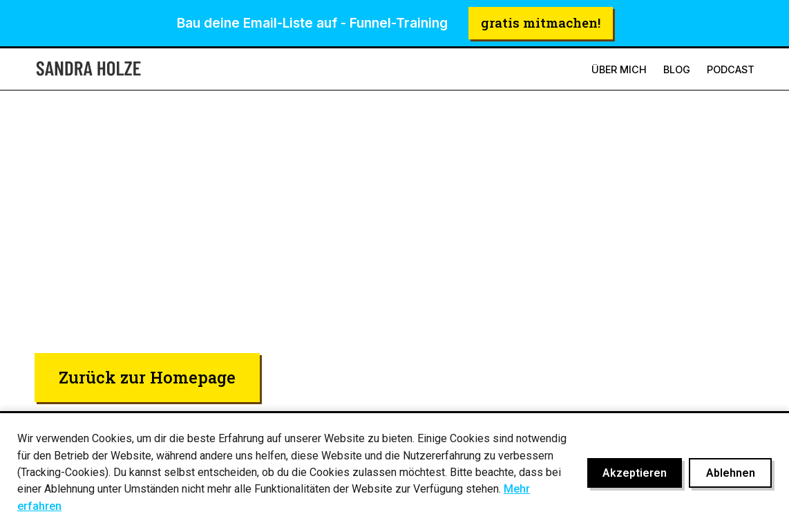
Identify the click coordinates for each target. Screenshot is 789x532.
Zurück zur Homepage (147, 377)
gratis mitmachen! (541, 22)
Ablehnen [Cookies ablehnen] (731, 473)
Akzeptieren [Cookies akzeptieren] (635, 473)
